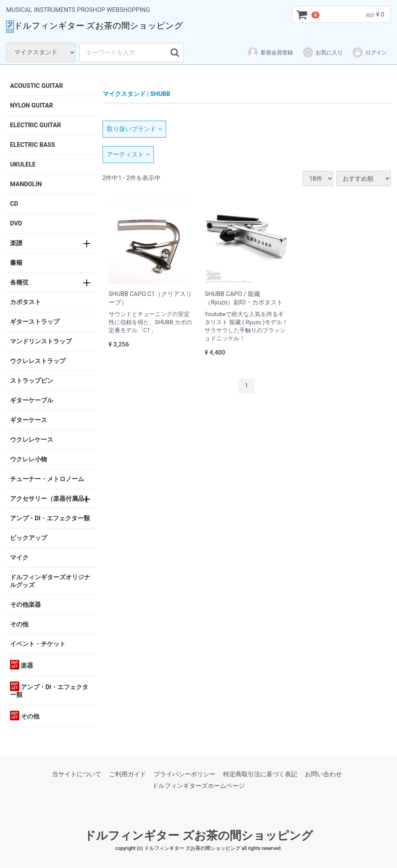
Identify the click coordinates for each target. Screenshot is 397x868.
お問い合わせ (323, 774)
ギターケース (29, 420)
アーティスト (128, 154)
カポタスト (25, 302)
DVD (16, 223)
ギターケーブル (32, 400)
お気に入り (322, 52)
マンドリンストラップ (41, 341)
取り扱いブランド (134, 129)
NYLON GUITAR (31, 105)
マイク (19, 558)
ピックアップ (29, 538)
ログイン (369, 52)
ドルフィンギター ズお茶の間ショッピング (198, 835)
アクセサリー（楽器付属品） (50, 499)
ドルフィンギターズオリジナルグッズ (50, 581)
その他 (19, 624)
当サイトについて (77, 774)
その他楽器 (25, 605)
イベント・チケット (38, 644)
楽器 (22, 665)
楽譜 (16, 243)
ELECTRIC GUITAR (35, 125)
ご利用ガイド (128, 774)
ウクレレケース (32, 440)
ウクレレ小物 (29, 459)
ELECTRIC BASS (33, 145)
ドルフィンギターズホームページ (198, 786)
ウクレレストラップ (38, 361)
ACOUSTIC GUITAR (37, 86)
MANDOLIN (26, 184)
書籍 (16, 263)
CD (14, 204)
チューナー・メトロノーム (47, 479)
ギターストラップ (35, 322)
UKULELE (23, 164)
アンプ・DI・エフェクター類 (50, 518)
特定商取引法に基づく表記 (260, 774)
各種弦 (19, 282)
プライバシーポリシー (185, 774)
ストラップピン (32, 381)
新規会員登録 (270, 52)
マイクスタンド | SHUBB (136, 94)
